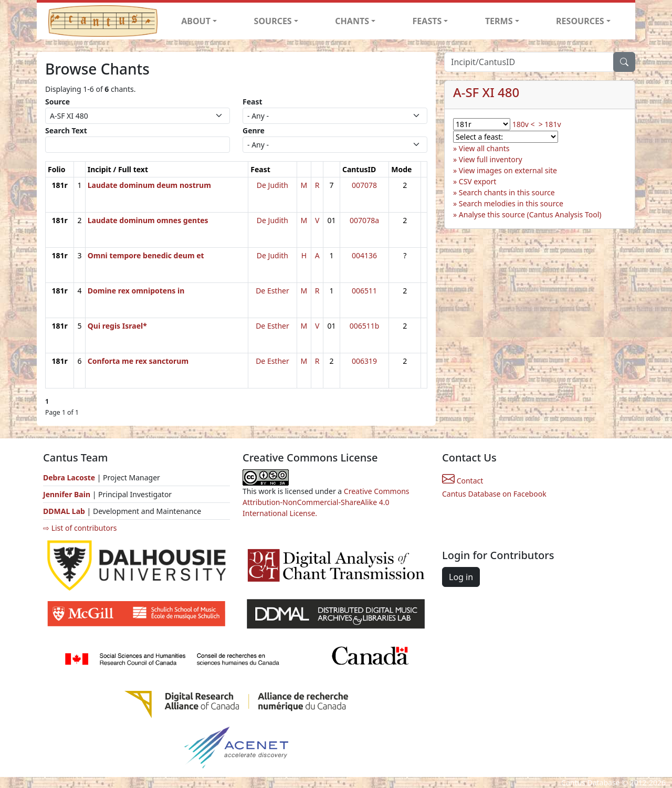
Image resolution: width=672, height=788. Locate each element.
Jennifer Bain (68, 494)
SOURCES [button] (273, 21)
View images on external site (508, 170)
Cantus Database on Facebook (494, 494)
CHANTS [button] (352, 21)
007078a (364, 220)
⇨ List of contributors (80, 528)
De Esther (272, 291)
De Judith (272, 185)
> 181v (550, 124)
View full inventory (491, 159)
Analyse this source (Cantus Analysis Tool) (530, 214)
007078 (364, 185)
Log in (461, 577)
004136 (364, 255)
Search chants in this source (507, 192)
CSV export (478, 181)
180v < (524, 124)
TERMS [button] (499, 21)
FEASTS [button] (427, 21)
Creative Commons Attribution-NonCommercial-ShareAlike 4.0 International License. (326, 502)
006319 (364, 361)
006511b (365, 326)
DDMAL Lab (64, 511)
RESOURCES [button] (580, 21)
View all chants (484, 148)
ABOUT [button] (196, 21)
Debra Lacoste (69, 477)
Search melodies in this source (511, 203)
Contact (463, 481)
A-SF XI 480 (486, 92)
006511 (364, 291)
